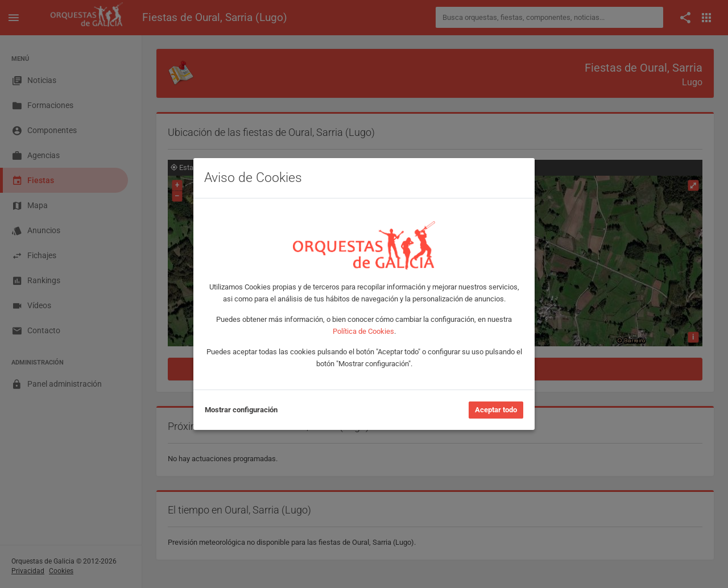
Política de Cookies (363, 331)
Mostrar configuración (241, 410)
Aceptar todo (496, 410)
